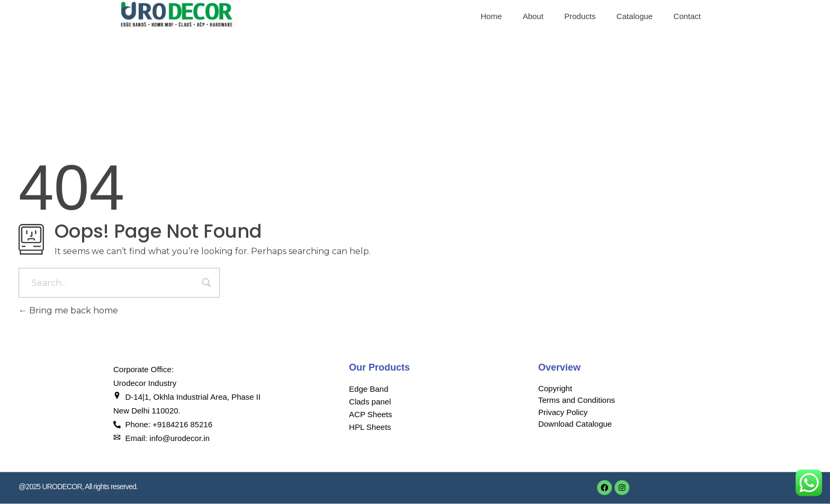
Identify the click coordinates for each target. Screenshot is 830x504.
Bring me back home (68, 310)
